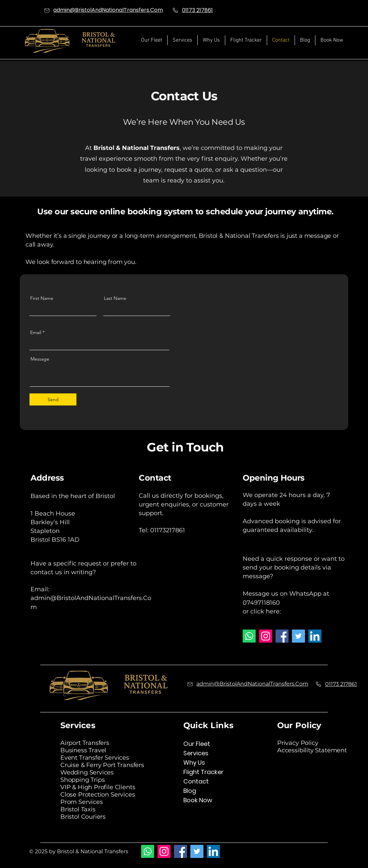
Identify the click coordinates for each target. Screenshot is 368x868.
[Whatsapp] (249, 636)
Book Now (198, 800)
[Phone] (175, 10)
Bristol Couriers (83, 817)
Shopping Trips (82, 780)
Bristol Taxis (78, 809)
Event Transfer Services (95, 758)
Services (196, 753)
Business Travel (83, 750)
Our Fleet (197, 744)
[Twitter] (298, 636)
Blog (190, 791)
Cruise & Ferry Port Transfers (102, 765)
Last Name (115, 298)
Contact (196, 781)
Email (36, 332)
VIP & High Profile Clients (98, 787)
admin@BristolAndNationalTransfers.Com (108, 10)
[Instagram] (266, 636)
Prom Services (82, 802)
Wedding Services (87, 772)
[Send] (53, 399)
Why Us (194, 763)
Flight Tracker (203, 772)
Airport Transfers (85, 743)
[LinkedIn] (315, 636)
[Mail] (47, 10)
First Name (42, 298)
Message (40, 359)
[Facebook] (282, 636)
